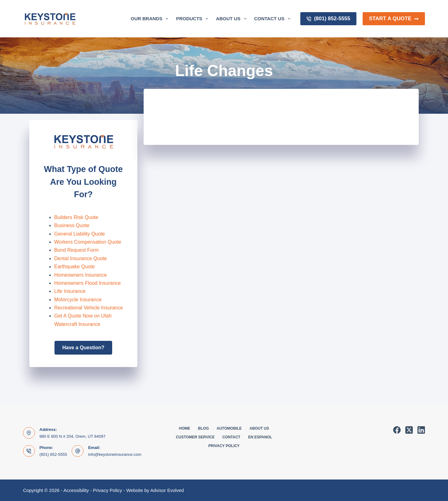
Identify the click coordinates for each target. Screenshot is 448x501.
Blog (204, 428)
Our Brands (151, 19)
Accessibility (76, 490)
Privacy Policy (224, 446)
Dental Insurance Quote (81, 258)
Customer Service (195, 437)
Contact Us (274, 19)
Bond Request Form (76, 250)
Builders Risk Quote (76, 217)
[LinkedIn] (421, 430)
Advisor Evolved (167, 490)
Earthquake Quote (74, 267)
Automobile (229, 428)
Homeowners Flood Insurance (87, 283)
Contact (231, 437)
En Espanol (260, 437)
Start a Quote (394, 19)
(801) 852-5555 (328, 19)
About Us (232, 19)
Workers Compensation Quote (88, 242)
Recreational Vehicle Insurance (89, 308)
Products (193, 19)
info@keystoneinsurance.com (115, 454)
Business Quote (72, 225)
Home (185, 428)
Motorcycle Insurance (78, 300)
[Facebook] (397, 430)
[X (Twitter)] (409, 430)
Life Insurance (70, 291)
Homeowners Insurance (81, 275)
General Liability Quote (80, 234)
